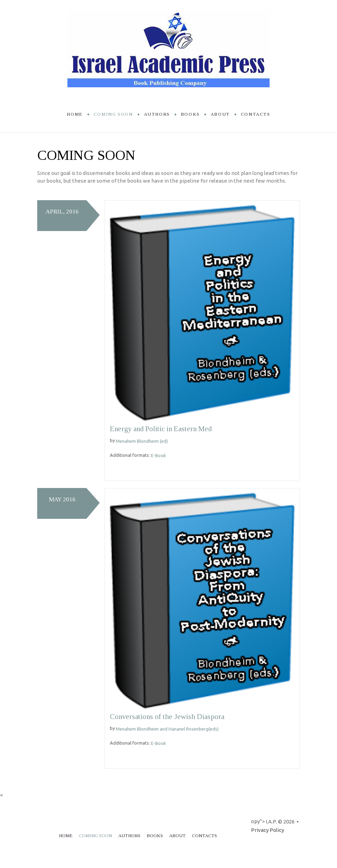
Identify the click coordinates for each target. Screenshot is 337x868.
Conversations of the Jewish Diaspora (168, 717)
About (220, 114)
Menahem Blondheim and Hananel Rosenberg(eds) (167, 729)
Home (75, 114)
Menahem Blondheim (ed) (142, 441)
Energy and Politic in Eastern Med (162, 429)
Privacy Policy (267, 830)
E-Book (158, 455)
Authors (157, 114)
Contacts (256, 114)
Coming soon (113, 114)
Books (190, 114)
